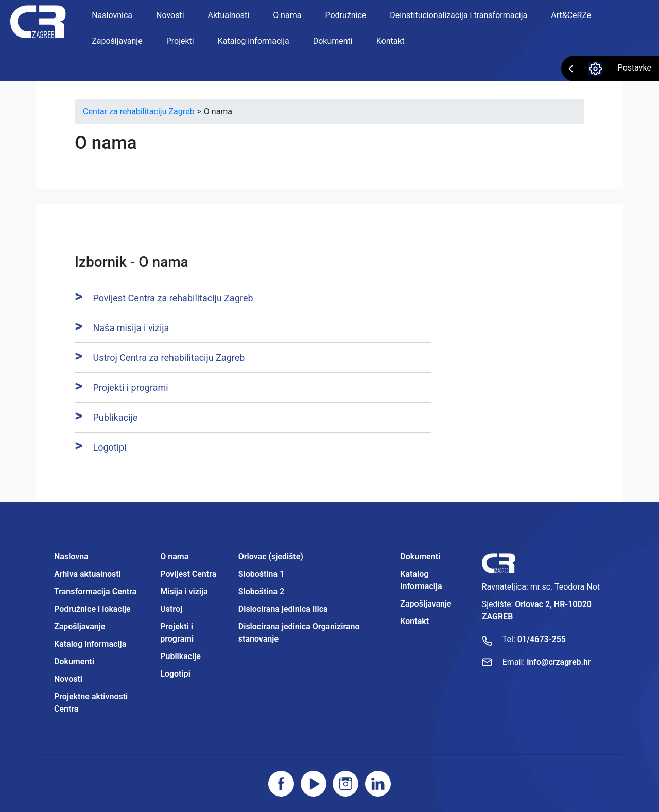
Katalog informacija (254, 41)
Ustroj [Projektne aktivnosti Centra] (171, 609)
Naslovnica (112, 15)
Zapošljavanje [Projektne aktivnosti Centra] (426, 604)
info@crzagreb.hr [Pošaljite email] (559, 662)
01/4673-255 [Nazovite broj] (542, 639)
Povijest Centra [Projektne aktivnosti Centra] (188, 574)
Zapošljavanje (117, 41)
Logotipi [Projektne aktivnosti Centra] (175, 674)
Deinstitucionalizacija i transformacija (458, 15)
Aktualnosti (229, 15)
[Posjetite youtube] (314, 784)
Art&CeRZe (571, 15)
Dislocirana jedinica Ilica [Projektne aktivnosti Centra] (283, 609)
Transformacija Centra (95, 591)
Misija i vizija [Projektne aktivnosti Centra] (184, 591)
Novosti (170, 15)
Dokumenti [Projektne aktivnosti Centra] (420, 556)
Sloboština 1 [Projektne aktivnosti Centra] (261, 574)
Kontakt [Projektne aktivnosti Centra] (414, 621)
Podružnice (345, 15)
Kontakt (391, 41)
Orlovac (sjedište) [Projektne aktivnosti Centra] (271, 556)
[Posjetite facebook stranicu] (281, 784)
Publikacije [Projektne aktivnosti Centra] (180, 656)
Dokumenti (333, 41)
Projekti (180, 41)
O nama (287, 15)
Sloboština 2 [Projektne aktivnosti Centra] (261, 591)
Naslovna (71, 556)
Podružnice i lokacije (92, 609)
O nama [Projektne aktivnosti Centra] (174, 556)
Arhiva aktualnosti (88, 574)
